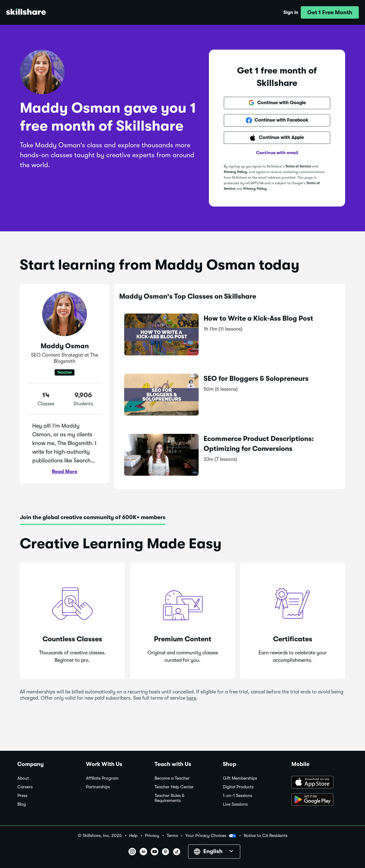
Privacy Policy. (255, 189)
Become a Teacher (172, 778)
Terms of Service (298, 166)
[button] (330, 12)
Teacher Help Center (174, 787)
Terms (172, 836)
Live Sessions (235, 804)
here (191, 698)
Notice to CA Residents (266, 836)
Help (133, 836)
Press (22, 796)
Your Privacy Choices (211, 836)
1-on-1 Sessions (237, 796)
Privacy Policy (235, 172)
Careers (25, 787)
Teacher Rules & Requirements (169, 798)
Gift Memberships (240, 778)
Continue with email (277, 153)
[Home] (26, 13)
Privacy (152, 836)
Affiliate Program (102, 778)
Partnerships (98, 787)
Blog (22, 804)
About (23, 778)
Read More (65, 472)
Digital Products (238, 787)
